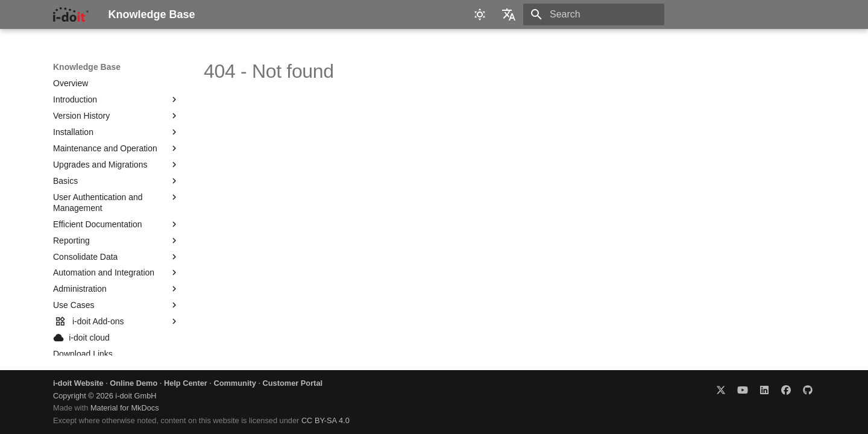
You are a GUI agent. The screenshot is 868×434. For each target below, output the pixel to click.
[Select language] (509, 14)
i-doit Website (78, 383)
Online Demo (134, 383)
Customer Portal (293, 383)
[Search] (594, 14)
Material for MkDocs (125, 408)
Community (234, 383)
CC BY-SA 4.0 (325, 420)
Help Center (186, 383)
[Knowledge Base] (71, 14)
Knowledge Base (87, 67)
